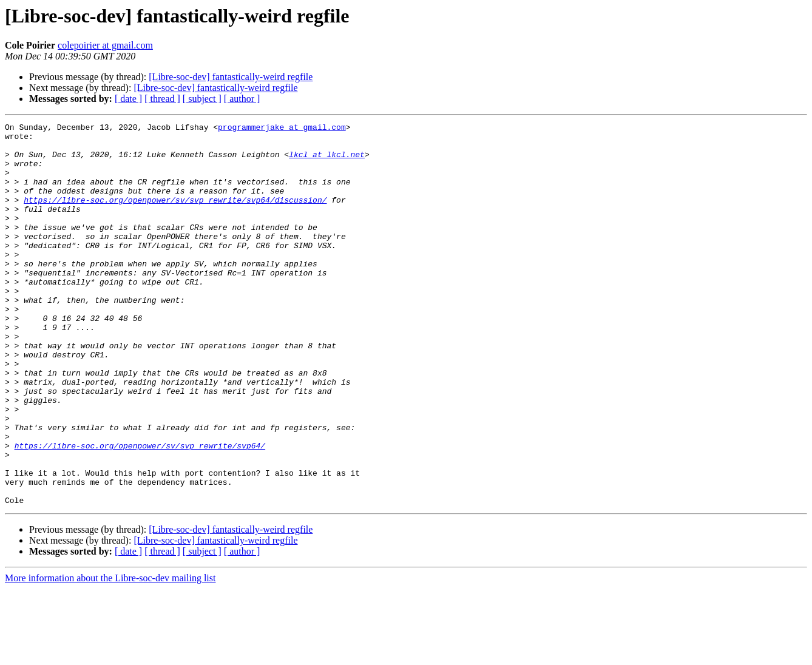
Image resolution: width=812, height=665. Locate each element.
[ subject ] (202, 99)
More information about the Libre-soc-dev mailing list (110, 654)
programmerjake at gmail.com (282, 129)
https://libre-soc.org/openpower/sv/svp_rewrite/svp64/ (140, 511)
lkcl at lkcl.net (327, 161)
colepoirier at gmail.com (105, 45)
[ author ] (242, 99)
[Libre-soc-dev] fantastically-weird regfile (231, 77)
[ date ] (128, 99)
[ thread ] (162, 99)
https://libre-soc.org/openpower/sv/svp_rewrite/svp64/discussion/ (175, 216)
